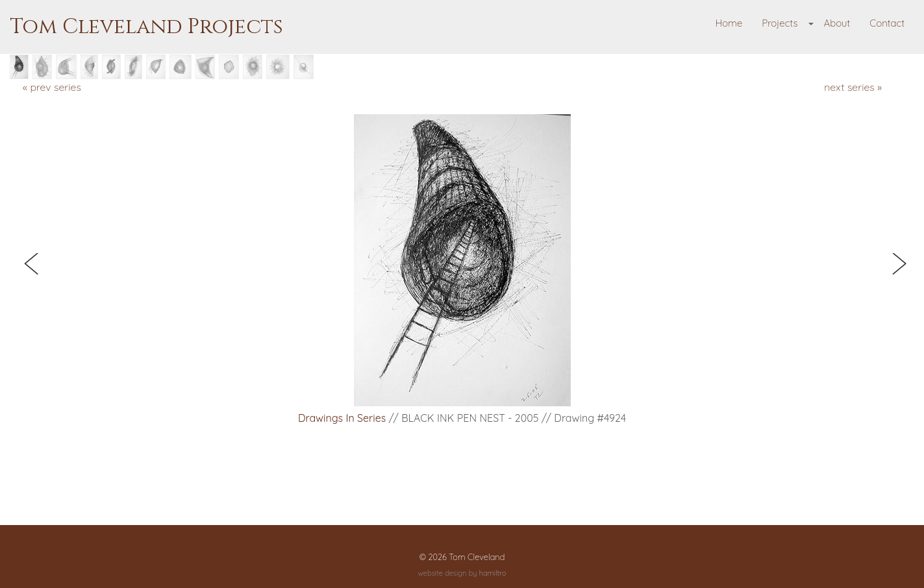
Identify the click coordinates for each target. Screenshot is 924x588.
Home (729, 23)
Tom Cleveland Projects (146, 27)
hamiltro (493, 573)
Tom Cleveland (477, 557)
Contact (887, 23)
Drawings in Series (342, 418)
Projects (780, 23)
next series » (853, 87)
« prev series (52, 87)
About (837, 23)
